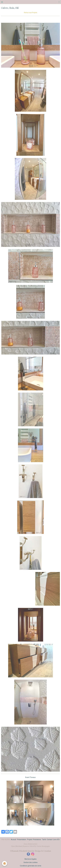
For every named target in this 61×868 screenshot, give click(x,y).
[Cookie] (5, 863)
